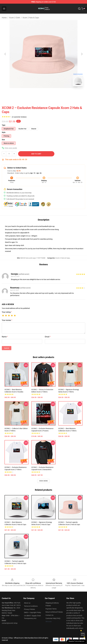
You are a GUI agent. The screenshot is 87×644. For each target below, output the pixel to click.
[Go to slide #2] (49, 93)
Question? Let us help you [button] (76, 641)
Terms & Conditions (31, 606)
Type (4, 125)
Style (4, 132)
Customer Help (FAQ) (53, 618)
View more (44, 481)
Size (3, 140)
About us (27, 603)
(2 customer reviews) (19, 117)
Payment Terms (51, 609)
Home (4, 18)
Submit (7, 348)
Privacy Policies (29, 609)
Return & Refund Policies (54, 612)
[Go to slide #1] (38, 93)
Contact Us (49, 615)
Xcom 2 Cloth (15, 18)
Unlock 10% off (83, 634)
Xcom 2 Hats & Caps (31, 18)
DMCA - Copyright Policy (33, 612)
